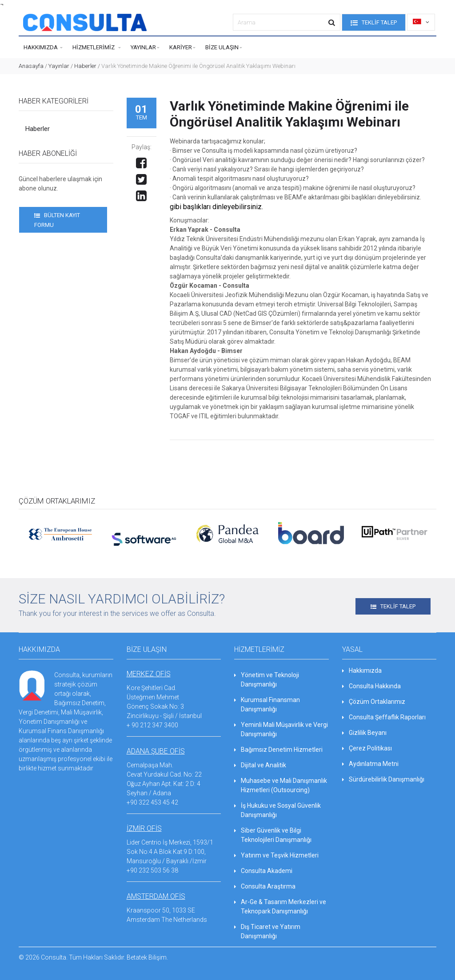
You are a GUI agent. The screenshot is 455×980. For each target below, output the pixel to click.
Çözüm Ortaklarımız (374, 702)
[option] (60, 533)
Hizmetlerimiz (97, 48)
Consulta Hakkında (371, 686)
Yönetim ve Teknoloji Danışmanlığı (267, 680)
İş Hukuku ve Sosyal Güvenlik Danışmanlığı (277, 810)
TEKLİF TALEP (374, 23)
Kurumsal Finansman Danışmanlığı (267, 704)
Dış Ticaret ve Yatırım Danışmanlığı (267, 931)
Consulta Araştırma (265, 886)
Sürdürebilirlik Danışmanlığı (383, 779)
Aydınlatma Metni (370, 764)
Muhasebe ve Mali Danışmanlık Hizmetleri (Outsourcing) (281, 785)
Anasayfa (31, 66)
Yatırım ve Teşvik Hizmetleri (276, 855)
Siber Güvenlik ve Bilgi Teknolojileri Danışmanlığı (273, 835)
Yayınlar (145, 48)
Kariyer (182, 48)
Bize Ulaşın (224, 48)
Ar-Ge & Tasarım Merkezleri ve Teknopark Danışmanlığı (280, 907)
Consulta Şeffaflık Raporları (384, 717)
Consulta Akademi (263, 871)
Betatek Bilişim (147, 957)
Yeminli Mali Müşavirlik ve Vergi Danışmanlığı (281, 729)
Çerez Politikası (367, 748)
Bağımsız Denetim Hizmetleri (278, 750)
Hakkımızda (43, 48)
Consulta (54, 957)
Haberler (85, 66)
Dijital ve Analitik (260, 765)
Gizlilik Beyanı (364, 733)
